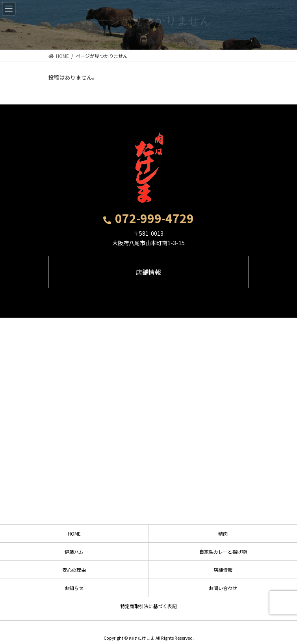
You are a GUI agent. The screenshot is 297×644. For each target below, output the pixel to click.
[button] (148, 220)
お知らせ (74, 588)
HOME (74, 533)
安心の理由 (74, 570)
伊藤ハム (74, 552)
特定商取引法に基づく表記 (148, 606)
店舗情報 (223, 570)
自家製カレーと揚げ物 (223, 552)
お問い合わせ (223, 588)
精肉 (223, 533)
